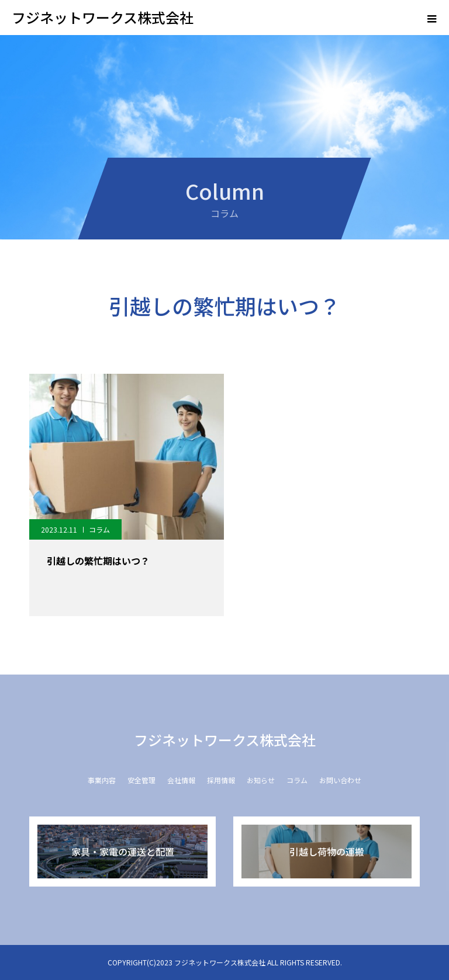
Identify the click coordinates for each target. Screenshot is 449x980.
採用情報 (221, 780)
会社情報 (181, 780)
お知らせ (261, 780)
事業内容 (102, 780)
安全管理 (141, 780)
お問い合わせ (340, 780)
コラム (99, 529)
